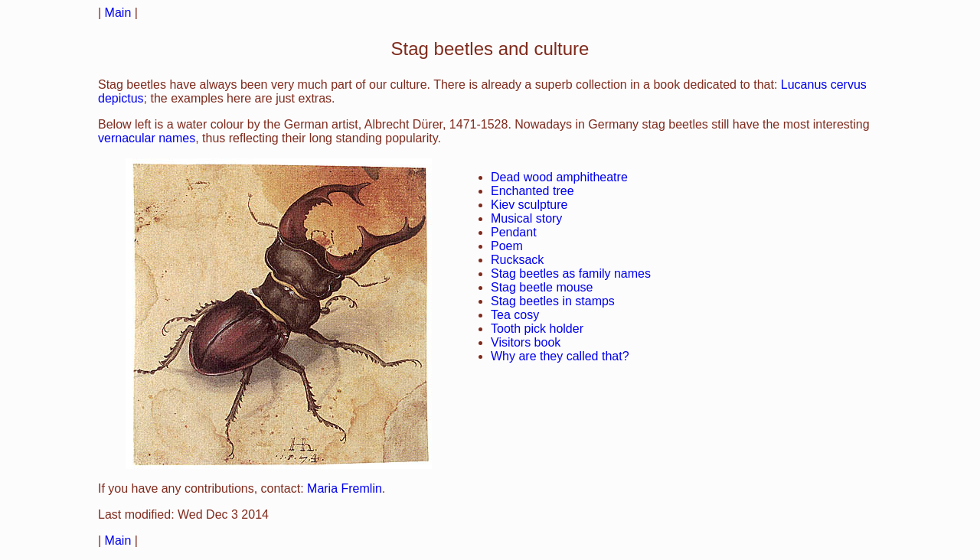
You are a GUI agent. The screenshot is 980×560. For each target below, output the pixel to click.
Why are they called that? (560, 356)
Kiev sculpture (529, 205)
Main (118, 13)
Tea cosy (515, 315)
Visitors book (526, 342)
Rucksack (517, 260)
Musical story (526, 218)
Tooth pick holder (537, 329)
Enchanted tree (532, 191)
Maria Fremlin (345, 488)
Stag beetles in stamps (553, 301)
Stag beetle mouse (542, 287)
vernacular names (147, 138)
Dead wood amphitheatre (559, 177)
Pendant (514, 232)
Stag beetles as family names (571, 273)
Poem (507, 246)
